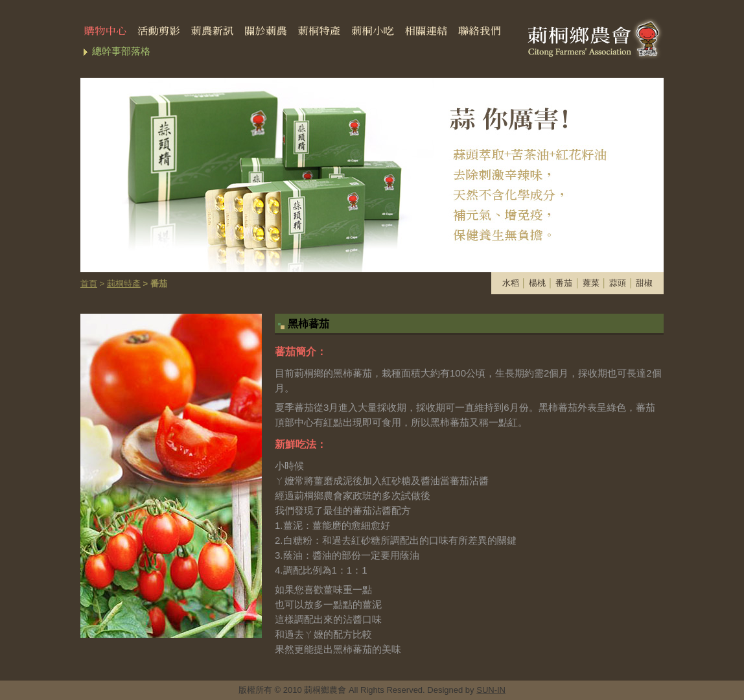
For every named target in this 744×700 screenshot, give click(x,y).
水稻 (511, 283)
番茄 (564, 283)
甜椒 (644, 283)
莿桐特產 (124, 284)
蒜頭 (618, 283)
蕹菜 (591, 283)
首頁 (89, 284)
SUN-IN (491, 690)
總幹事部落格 (121, 51)
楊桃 (537, 283)
